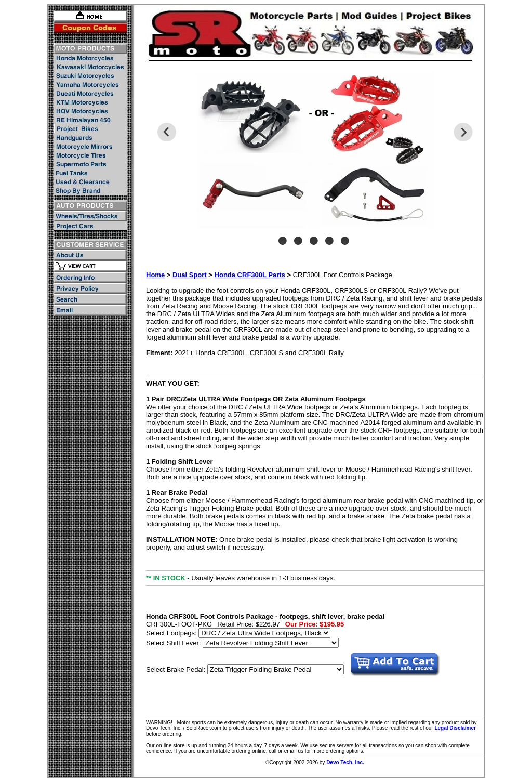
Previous (167, 132)
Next (463, 132)
